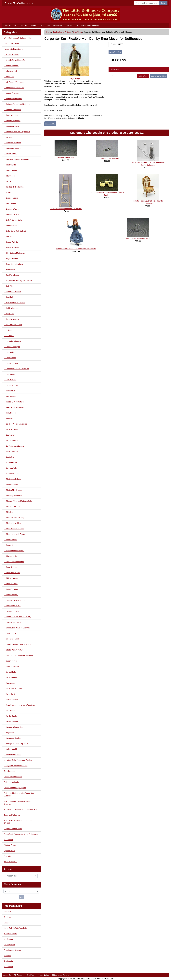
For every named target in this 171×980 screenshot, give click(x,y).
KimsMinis (9, 418)
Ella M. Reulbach (12, 248)
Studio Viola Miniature (14, 650)
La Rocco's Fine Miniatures (15, 424)
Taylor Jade (10, 683)
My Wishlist (19, 3)
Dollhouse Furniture (12, 44)
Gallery (33, 25)
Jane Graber (10, 358)
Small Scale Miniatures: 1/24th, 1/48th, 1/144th (19, 822)
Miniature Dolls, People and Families (18, 760)
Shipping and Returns (12, 950)
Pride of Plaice (11, 584)
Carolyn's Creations (13, 143)
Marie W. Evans (11, 485)
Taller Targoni (10, 677)
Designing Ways (11, 209)
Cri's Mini (9, 181)
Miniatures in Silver (13, 523)
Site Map (7, 956)
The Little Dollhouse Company (84, 979)
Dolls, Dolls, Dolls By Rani (15, 231)
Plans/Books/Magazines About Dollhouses (21, 834)
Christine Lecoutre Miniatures (17, 159)
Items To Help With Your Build (88, 25)
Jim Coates (10, 374)
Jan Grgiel (9, 352)
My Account (9, 939)
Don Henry (9, 237)
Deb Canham (10, 203)
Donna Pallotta (11, 242)
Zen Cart (109, 979)
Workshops (58, 25)
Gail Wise (9, 286)
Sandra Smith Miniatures (15, 600)
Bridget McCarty (11, 126)
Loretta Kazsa (10, 462)
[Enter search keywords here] (147, 3)
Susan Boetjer (10, 661)
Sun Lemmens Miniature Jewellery (19, 655)
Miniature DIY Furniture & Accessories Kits (20, 810)
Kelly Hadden (10, 413)
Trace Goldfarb (11, 700)
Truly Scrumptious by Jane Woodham (20, 705)
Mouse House (11, 540)
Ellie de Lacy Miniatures (14, 253)
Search (163, 3)
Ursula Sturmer (11, 722)
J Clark (8, 330)
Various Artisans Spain (14, 727)
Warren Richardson (13, 755)
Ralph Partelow (11, 589)
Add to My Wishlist (158, 76)
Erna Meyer (77, 32)
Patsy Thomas (11, 567)
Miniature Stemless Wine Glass (138, 238)
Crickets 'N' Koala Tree (14, 187)
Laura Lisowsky (11, 440)
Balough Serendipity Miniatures (17, 104)
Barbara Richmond (12, 110)
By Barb (8, 137)
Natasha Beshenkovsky (14, 551)
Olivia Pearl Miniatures (14, 562)
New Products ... (10, 862)
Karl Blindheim (11, 396)
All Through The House (14, 82)
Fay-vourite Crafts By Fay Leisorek (18, 281)
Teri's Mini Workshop (13, 688)
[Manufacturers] (21, 891)
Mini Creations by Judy (14, 518)
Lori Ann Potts (11, 468)
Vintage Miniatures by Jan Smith (18, 744)
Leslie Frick (9, 457)
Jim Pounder (10, 380)
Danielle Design (11, 198)
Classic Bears (10, 170)
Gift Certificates (10, 845)
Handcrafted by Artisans (62, 32)
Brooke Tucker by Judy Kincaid (17, 132)
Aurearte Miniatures (13, 99)
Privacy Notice (10, 945)
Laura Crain (10, 435)
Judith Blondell (11, 385)
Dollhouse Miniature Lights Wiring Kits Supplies (19, 795)
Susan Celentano (12, 666)
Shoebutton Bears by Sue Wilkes (18, 628)
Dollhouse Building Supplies (15, 788)
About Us (7, 25)
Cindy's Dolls (10, 165)
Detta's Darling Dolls (13, 220)
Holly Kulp (9, 314)
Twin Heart (9, 711)
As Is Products (10, 771)
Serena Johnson (11, 611)
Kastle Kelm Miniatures (14, 402)
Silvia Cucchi (10, 633)
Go (21, 897)
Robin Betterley (11, 595)
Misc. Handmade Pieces (15, 534)
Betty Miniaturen (11, 115)
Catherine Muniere (12, 148)
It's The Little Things (13, 325)
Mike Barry (9, 512)
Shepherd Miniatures (13, 622)
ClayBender (10, 176)
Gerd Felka (9, 297)
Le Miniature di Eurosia (14, 446)
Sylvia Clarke (10, 672)
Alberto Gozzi (10, 71)
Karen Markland (11, 391)
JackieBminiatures (12, 341)
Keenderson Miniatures (14, 407)
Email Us (69, 25)
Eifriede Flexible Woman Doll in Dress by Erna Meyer (76, 249)
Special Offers (9, 851)
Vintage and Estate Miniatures (16, 766)
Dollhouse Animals (11, 782)
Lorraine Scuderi (11, 474)
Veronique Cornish (12, 738)
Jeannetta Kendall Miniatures (16, 369)
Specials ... (8, 856)
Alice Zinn (9, 77)
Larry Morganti (11, 429)
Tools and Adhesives (12, 815)
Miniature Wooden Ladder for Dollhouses (66, 209)
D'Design (8, 192)
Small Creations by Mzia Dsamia (18, 644)
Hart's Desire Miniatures (14, 303)
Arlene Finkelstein (12, 93)
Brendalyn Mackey (12, 121)
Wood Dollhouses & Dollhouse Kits (17, 38)
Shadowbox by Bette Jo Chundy (17, 617)
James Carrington (12, 347)
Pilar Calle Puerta (12, 573)
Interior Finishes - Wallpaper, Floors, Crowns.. (18, 803)
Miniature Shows (21, 25)
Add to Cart (143, 76)
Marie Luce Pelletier (13, 479)
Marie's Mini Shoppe (13, 490)
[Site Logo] (85, 15)
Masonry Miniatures (13, 496)
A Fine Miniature (11, 55)
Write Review (50, 124)
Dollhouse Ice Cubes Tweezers (107, 158)
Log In (30, 3)
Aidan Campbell (11, 66)
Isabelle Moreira (11, 319)
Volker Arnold (10, 749)
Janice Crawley (11, 363)
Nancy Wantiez (11, 545)
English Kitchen (11, 259)
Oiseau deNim (11, 556)
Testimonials (45, 25)
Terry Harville (10, 694)
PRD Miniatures (11, 578)
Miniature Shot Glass (66, 158)
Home (8, 3)
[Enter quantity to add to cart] (124, 76)
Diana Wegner (11, 225)
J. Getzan (9, 336)
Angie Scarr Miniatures (14, 88)
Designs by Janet (12, 214)
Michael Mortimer (12, 507)
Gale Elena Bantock (13, 292)
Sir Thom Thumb (12, 639)
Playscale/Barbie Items (13, 829)
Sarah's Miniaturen (12, 606)
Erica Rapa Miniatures (14, 264)
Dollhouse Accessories (13, 777)
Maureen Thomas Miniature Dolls (18, 501)
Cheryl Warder (11, 154)
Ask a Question (115, 52)
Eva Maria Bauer (11, 275)
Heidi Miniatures (11, 308)
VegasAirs (9, 733)
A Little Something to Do (15, 60)
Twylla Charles (11, 716)
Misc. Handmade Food (14, 529)
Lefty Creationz (11, 451)
